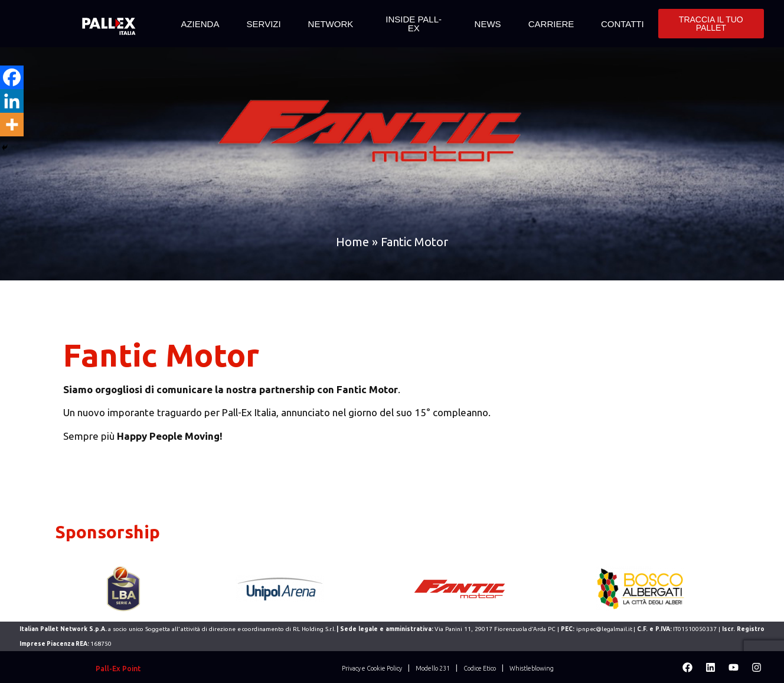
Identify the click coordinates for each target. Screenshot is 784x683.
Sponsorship (108, 532)
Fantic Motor (161, 355)
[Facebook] (12, 77)
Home (352, 242)
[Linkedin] (12, 101)
